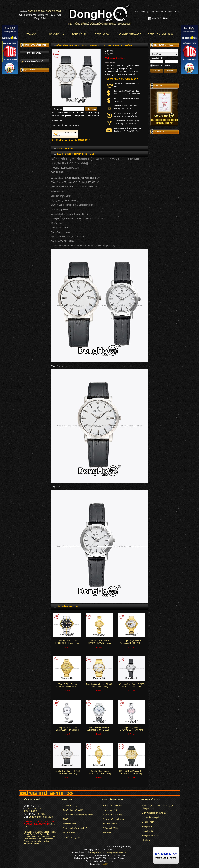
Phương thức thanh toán (113, 819)
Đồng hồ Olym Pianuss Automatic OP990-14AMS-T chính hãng (99, 730)
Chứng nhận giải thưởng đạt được (78, 815)
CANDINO (26, 49)
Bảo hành (107, 833)
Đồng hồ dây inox (32, 211)
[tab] (99, 148)
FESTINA (26, 122)
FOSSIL (25, 86)
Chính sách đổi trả (111, 828)
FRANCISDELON (29, 149)
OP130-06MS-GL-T (66, 113)
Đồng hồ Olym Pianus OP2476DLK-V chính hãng (99, 772)
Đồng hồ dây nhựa (32, 251)
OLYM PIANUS (28, 136)
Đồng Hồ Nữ (66, 116)
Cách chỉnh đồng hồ (151, 817)
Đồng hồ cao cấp (31, 171)
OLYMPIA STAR (28, 131)
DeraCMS (105, 864)
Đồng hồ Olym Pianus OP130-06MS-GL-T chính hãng (67, 772)
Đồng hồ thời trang (32, 176)
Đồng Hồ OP (79, 116)
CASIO (25, 72)
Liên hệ (109, 51)
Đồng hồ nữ (79, 34)
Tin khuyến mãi (70, 824)
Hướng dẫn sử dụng (111, 810)
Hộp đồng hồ (30, 281)
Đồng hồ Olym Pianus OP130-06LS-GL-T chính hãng (131, 685)
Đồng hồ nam (57, 34)
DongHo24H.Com (98, 852)
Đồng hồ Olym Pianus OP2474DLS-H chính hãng (132, 729)
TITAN (24, 104)
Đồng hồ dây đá (31, 216)
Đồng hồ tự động (31, 181)
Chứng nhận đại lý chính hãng (76, 828)
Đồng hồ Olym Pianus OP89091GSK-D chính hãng (67, 642)
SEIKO (25, 63)
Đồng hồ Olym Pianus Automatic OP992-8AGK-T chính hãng (132, 643)
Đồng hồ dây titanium (33, 241)
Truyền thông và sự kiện (74, 810)
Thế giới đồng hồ (71, 833)
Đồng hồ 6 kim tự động (34, 201)
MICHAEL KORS (29, 77)
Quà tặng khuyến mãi (162, 65)
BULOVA (25, 54)
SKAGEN (26, 90)
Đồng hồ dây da (31, 206)
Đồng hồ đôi (102, 34)
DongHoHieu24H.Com (117, 852)
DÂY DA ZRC (27, 158)
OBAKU (25, 154)
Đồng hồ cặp (30, 221)
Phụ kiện (146, 840)
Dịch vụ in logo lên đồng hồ (154, 813)
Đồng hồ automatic (150, 836)
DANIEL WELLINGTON (32, 99)
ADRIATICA (27, 113)
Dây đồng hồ (30, 276)
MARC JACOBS (29, 81)
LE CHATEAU (28, 108)
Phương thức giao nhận (113, 815)
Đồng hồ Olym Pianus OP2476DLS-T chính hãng (67, 729)
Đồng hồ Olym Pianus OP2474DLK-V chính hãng (99, 642)
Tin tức (66, 819)
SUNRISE (26, 140)
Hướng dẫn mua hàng (112, 806)
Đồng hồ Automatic (130, 34)
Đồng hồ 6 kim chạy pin (34, 196)
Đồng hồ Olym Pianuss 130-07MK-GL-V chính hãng (132, 772)
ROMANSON (27, 117)
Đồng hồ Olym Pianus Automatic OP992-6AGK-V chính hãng (67, 687)
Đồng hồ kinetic (31, 261)
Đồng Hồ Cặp (93, 116)
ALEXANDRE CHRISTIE (32, 145)
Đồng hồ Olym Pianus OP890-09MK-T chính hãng (99, 685)
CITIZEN (25, 58)
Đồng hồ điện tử (31, 191)
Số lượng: (58, 109)
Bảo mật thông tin (110, 824)
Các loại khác (30, 286)
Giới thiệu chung (70, 806)
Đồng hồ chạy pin (32, 186)
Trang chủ (33, 34)
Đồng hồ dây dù (31, 256)
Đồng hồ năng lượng (160, 34)
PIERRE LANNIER (30, 95)
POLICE (25, 127)
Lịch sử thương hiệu (72, 837)
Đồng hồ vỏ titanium (33, 246)
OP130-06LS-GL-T (84, 113)
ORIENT (25, 68)
